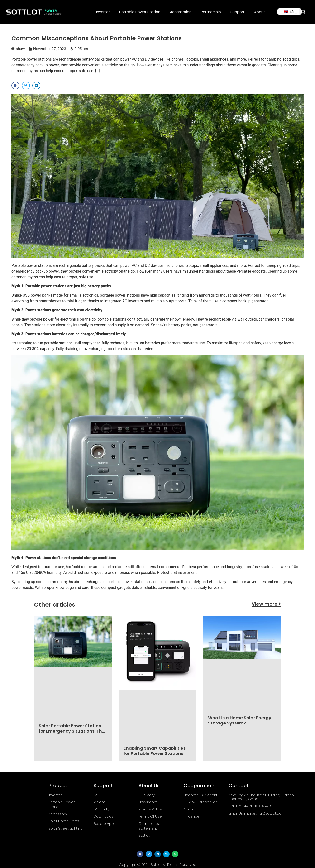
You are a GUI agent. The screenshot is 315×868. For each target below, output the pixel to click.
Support (238, 12)
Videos (100, 802)
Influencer (192, 816)
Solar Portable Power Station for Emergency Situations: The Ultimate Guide (72, 731)
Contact (191, 809)
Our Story (147, 795)
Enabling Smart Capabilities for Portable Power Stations (155, 751)
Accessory (58, 814)
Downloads (103, 816)
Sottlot (144, 835)
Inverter (103, 12)
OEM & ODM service (201, 802)
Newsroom (148, 802)
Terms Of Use (150, 816)
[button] (303, 12)
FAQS (98, 795)
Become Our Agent (200, 795)
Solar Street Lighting (66, 828)
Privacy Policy (150, 809)
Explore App (104, 823)
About (260, 12)
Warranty (101, 809)
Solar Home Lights (64, 821)
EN (289, 12)
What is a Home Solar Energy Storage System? (240, 720)
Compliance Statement (149, 826)
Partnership (211, 12)
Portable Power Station (140, 12)
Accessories (181, 12)
